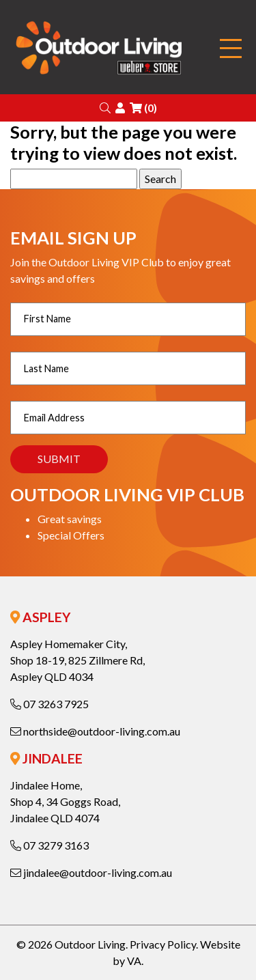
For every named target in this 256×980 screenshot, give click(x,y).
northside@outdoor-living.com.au (95, 731)
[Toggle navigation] (231, 49)
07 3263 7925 (49, 704)
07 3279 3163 (49, 845)
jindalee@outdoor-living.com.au (91, 872)
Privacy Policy (163, 944)
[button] (105, 108)
